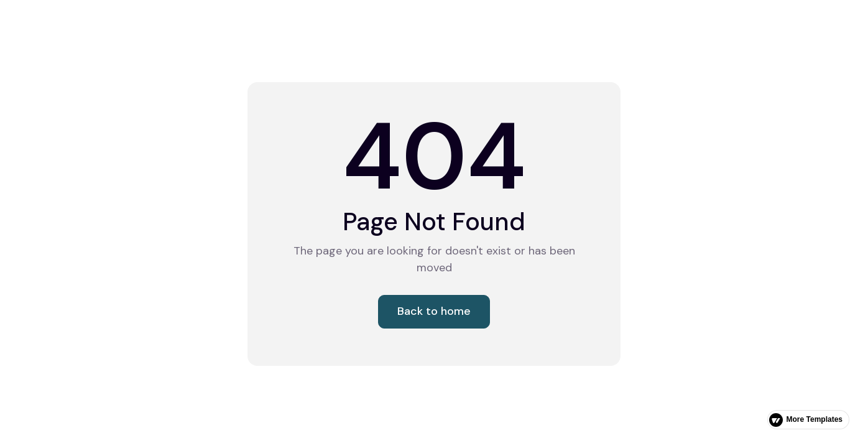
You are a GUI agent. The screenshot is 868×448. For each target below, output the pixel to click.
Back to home (434, 311)
